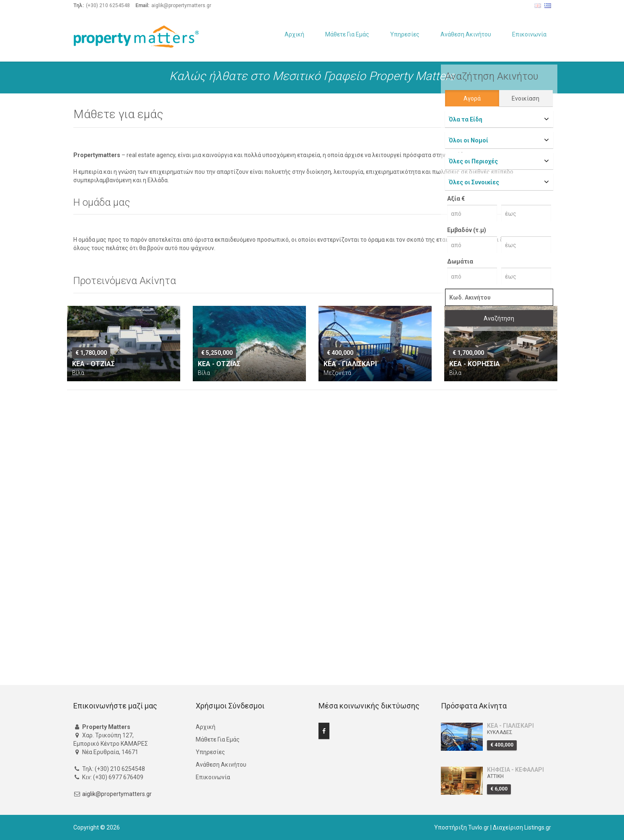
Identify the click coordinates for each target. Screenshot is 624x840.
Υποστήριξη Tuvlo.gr (462, 827)
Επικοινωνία (529, 34)
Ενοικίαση (526, 98)
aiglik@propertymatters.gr (117, 794)
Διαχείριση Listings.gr (522, 827)
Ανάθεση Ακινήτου (466, 34)
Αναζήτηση (499, 318)
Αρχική (294, 34)
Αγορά (472, 98)
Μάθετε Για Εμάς (347, 34)
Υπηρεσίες (405, 34)
